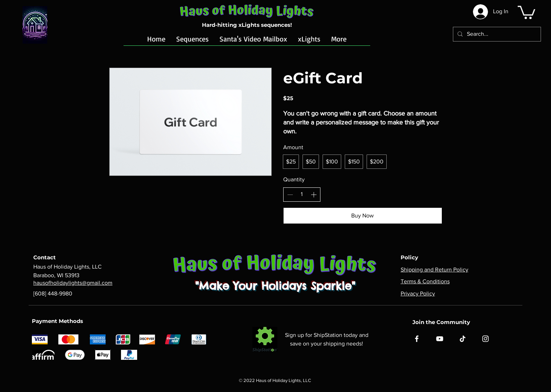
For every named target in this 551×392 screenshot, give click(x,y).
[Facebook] (417, 339)
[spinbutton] (302, 194)
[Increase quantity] (314, 195)
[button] (526, 12)
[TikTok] (463, 339)
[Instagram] (485, 339)
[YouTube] (440, 339)
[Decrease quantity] (290, 195)
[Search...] (496, 34)
